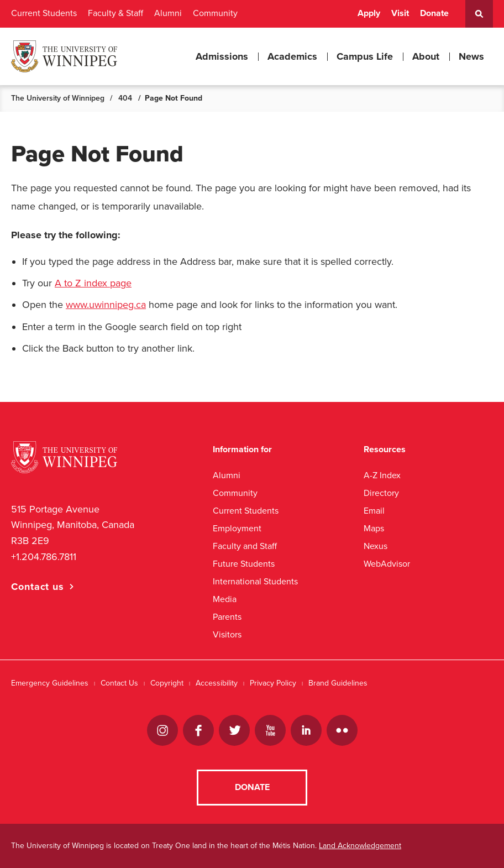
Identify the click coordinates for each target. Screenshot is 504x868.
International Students (255, 581)
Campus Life (365, 56)
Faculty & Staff (116, 13)
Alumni (168, 13)
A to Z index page (93, 283)
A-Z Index (382, 475)
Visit (400, 13)
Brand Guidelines (338, 683)
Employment (237, 528)
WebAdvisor (387, 564)
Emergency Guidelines (50, 683)
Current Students (44, 13)
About (426, 56)
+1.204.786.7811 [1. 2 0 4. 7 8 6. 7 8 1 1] (44, 557)
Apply (369, 13)
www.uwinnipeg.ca (106, 305)
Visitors (227, 634)
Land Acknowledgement (360, 846)
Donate (434, 13)
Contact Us (119, 683)
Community (215, 13)
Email (374, 511)
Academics (292, 56)
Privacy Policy (273, 683)
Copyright (167, 683)
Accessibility (217, 683)
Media (225, 599)
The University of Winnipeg (58, 98)
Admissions (222, 56)
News (471, 56)
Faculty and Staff (245, 546)
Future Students (244, 564)
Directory (381, 493)
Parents (227, 617)
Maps (374, 528)
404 (125, 98)
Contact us (38, 587)
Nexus (376, 546)
